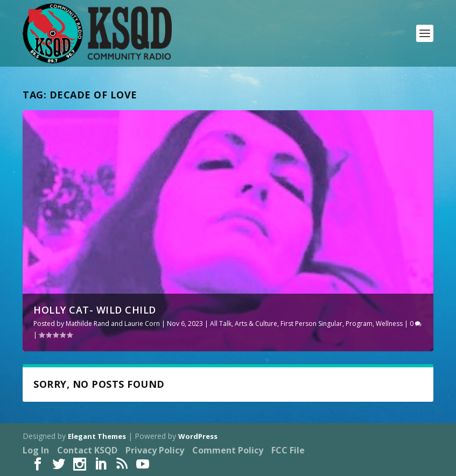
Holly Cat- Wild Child (95, 310)
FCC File (288, 450)
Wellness (389, 324)
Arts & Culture (256, 324)
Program (359, 324)
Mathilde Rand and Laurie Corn (113, 324)
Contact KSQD (87, 450)
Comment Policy (228, 450)
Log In (36, 450)
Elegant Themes (97, 436)
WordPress (198, 436)
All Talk (221, 324)
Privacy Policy (155, 450)
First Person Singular (311, 324)
